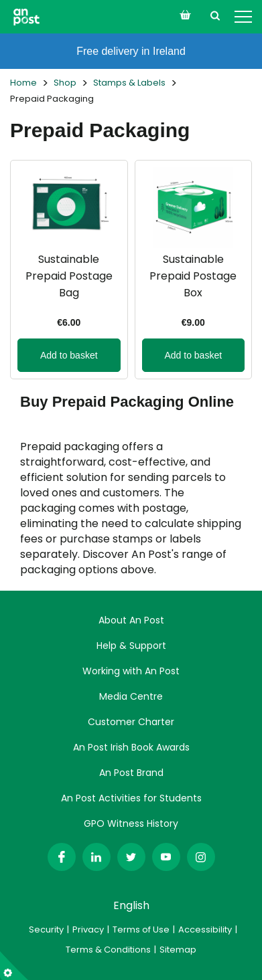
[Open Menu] (243, 17)
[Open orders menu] (185, 15)
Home (23, 83)
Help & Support (131, 646)
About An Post (131, 620)
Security (46, 929)
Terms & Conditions (108, 950)
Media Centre (131, 696)
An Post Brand (131, 773)
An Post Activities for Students (131, 798)
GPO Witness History (131, 823)
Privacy (88, 929)
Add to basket (69, 355)
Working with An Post (131, 671)
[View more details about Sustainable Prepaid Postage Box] (194, 270)
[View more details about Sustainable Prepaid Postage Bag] (69, 270)
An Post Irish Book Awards (131, 747)
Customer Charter (131, 722)
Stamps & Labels (129, 83)
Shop (65, 83)
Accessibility (205, 929)
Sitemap (178, 950)
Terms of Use (141, 929)
